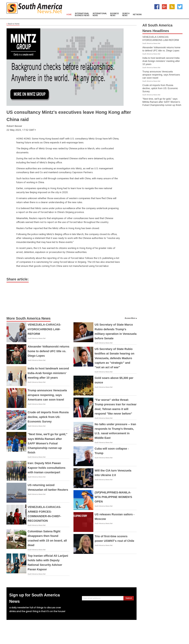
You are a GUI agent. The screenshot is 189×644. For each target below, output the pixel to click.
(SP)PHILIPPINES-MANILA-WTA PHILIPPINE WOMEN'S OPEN (113, 497)
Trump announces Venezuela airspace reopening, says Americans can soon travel (47, 395)
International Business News (82, 15)
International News (100, 15)
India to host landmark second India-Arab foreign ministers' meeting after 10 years (48, 373)
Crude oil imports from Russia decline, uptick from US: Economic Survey (48, 417)
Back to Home (13, 24)
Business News (115, 15)
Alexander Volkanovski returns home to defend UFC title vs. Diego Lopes (48, 351)
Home (69, 15)
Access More (130, 318)
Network (137, 15)
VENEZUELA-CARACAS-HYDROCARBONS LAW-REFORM (44, 329)
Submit (129, 598)
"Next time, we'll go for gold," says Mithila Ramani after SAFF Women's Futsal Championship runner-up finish (48, 443)
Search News (126, 15)
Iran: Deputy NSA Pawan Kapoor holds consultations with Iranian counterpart (47, 468)
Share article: (18, 279)
